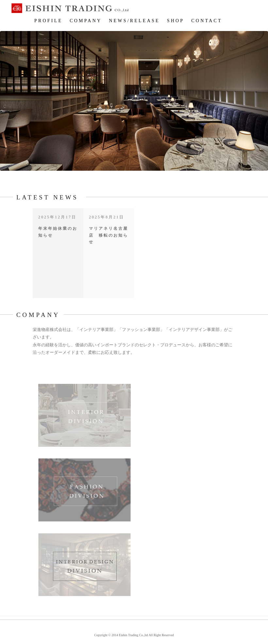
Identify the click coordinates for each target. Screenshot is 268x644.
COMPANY (86, 21)
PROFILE (48, 21)
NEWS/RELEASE (134, 21)
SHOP (176, 21)
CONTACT (207, 21)
